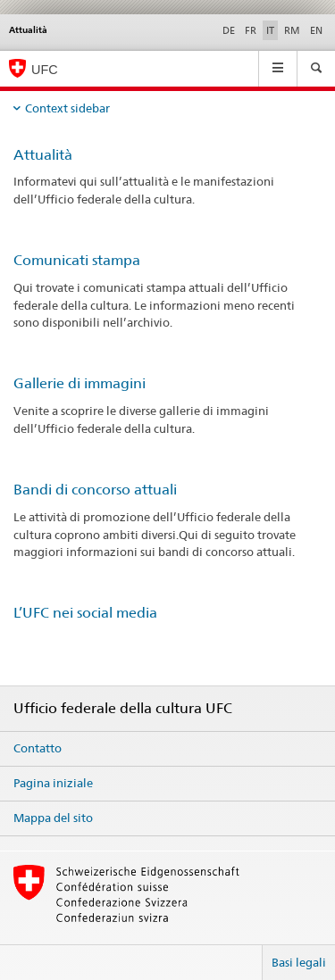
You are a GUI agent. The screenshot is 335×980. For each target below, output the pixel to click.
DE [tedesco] (229, 30)
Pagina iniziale (53, 783)
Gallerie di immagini (80, 383)
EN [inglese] (316, 30)
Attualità (43, 155)
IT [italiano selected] (270, 30)
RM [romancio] (292, 30)
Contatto (38, 748)
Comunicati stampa (77, 260)
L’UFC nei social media (85, 613)
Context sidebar (67, 108)
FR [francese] (251, 30)
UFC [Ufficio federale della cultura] (45, 70)
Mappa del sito (53, 818)
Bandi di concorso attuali (95, 490)
